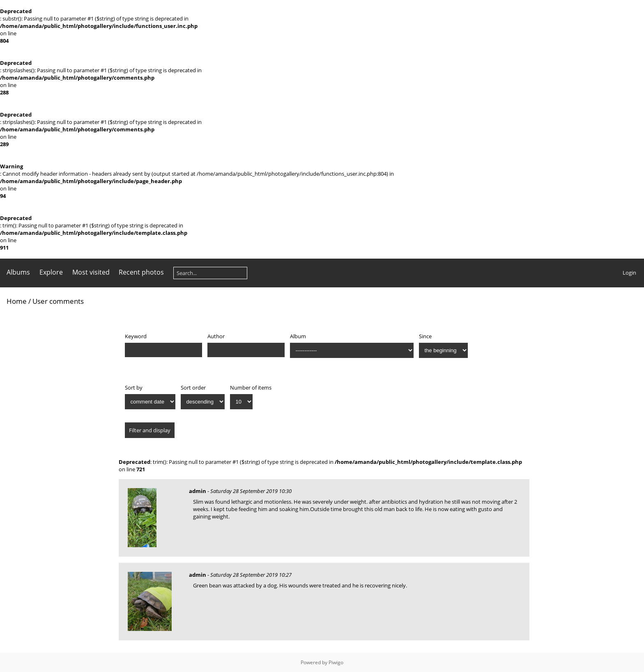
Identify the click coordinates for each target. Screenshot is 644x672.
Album (298, 336)
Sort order (193, 388)
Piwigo (336, 662)
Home (17, 301)
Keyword (136, 336)
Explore (51, 272)
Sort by (134, 388)
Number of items (251, 388)
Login (629, 273)
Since (425, 336)
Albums (18, 272)
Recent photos (141, 272)
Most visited (91, 272)
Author (216, 336)
